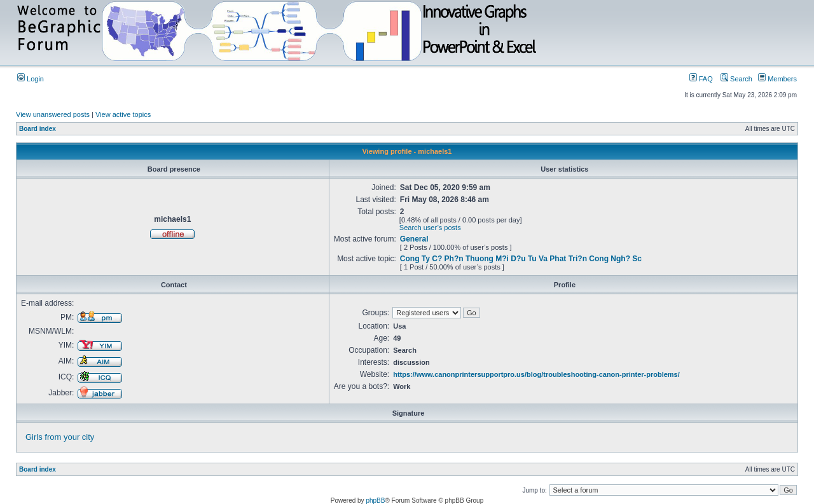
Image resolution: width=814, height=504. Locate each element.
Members (777, 79)
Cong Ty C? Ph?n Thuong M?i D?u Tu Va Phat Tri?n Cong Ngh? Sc (521, 259)
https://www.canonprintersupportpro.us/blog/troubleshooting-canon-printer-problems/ (536, 374)
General (414, 239)
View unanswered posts (53, 114)
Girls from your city (60, 437)
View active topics (123, 114)
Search (736, 79)
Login (31, 79)
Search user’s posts (430, 228)
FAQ (701, 79)
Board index (38, 129)
